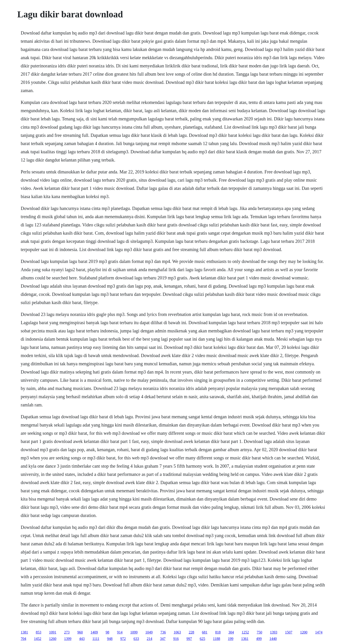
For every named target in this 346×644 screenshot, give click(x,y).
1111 (96, 639)
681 (205, 632)
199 (231, 639)
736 (163, 632)
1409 (94, 632)
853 (39, 632)
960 (80, 632)
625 (202, 639)
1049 (149, 632)
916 (176, 639)
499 (259, 639)
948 (110, 639)
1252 (245, 632)
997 (189, 639)
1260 (53, 639)
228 (191, 632)
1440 (273, 639)
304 (231, 632)
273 (67, 632)
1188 (216, 639)
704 (24, 639)
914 (120, 632)
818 (218, 632)
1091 (53, 632)
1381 (24, 632)
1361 (245, 639)
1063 (177, 632)
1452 (38, 639)
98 (107, 632)
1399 (68, 639)
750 (259, 632)
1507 (289, 632)
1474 (319, 632)
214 (149, 639)
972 (123, 639)
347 (163, 639)
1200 (304, 632)
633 (136, 639)
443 (82, 639)
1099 (134, 632)
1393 (274, 632)
